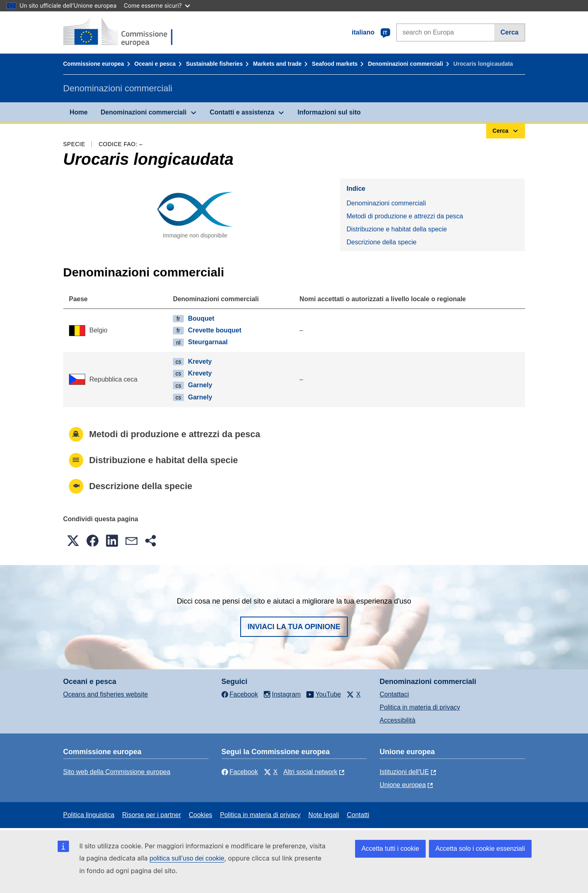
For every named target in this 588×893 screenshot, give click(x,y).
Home (79, 112)
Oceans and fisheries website (106, 694)
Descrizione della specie (382, 242)
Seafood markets (335, 64)
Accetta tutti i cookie (390, 849)
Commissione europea (94, 64)
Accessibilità (398, 720)
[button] (73, 541)
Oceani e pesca (155, 64)
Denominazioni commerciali (406, 64)
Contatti (358, 815)
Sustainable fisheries (214, 64)
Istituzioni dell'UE (404, 772)
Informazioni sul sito (329, 112)
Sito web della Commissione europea (117, 772)
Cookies (200, 815)
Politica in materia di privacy (420, 707)
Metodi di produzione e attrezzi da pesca (405, 216)
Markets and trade (277, 64)
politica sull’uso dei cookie (187, 858)
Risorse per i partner (152, 815)
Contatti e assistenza (242, 112)
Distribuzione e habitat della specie (397, 229)
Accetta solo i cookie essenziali (480, 849)
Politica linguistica (89, 815)
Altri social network (310, 772)
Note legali (324, 815)
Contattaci (394, 694)
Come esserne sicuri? (157, 5)
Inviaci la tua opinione (294, 627)
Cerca (509, 32)
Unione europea (403, 785)
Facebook (240, 772)
